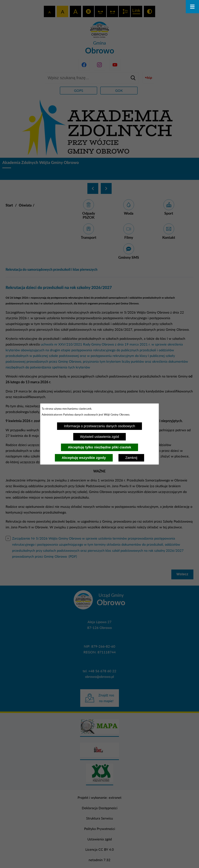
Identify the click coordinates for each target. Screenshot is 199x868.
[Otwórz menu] (192, 7)
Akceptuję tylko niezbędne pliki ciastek (99, 447)
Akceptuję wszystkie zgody (84, 458)
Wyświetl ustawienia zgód (99, 437)
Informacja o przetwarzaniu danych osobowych (99, 426)
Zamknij (131, 458)
